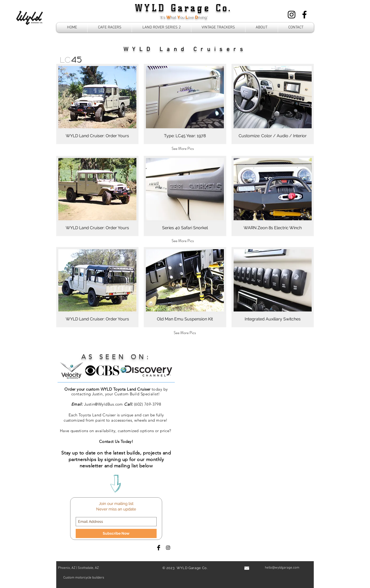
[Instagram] (292, 15)
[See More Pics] (183, 149)
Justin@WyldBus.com (104, 404)
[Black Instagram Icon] (168, 548)
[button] (97, 104)
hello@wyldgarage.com (282, 568)
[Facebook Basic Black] (159, 548)
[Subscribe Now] (116, 533)
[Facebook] (304, 15)
